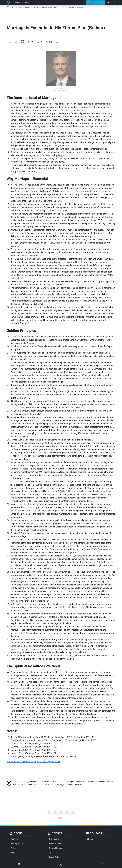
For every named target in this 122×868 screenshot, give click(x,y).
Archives (15, 839)
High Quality (54, 839)
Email (93, 839)
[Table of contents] (8, 7)
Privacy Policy (17, 843)
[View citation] (16, 42)
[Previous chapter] (61, 865)
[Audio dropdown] (39, 42)
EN (51, 42)
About (14, 853)
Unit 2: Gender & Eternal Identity (25, 7)
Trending (53, 853)
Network (15, 848)
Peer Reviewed (55, 843)
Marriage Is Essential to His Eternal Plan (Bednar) (62, 7)
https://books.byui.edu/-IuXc (20, 762)
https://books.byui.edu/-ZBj (47, 762)
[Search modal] (95, 3)
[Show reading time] (57, 42)
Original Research (57, 848)
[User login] (114, 3)
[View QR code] (22, 42)
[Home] (8, 3)
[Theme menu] (109, 3)
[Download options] (30, 42)
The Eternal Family (21, 2)
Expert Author (55, 857)
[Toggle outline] (10, 42)
